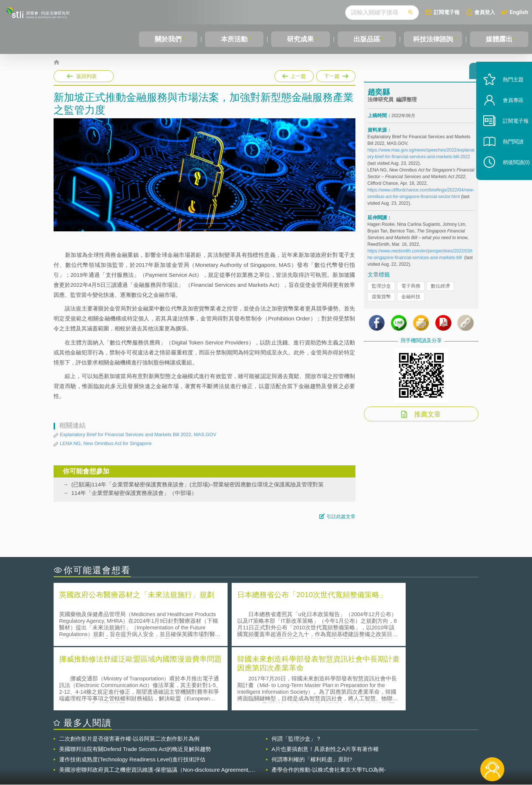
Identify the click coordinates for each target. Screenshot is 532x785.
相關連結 (415, 744)
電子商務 (411, 289)
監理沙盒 (381, 289)
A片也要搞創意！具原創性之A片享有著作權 (325, 684)
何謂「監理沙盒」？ (296, 673)
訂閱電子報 (447, 12)
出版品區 (367, 39)
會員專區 (507, 114)
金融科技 (411, 300)
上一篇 (294, 75)
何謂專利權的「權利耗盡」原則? (312, 694)
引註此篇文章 (341, 516)
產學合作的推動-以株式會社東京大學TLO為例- (329, 704)
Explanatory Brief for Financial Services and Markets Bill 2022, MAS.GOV (138, 434)
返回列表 (86, 76)
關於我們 (168, 39)
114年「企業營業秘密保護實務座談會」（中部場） (134, 493)
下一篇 (336, 75)
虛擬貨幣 (381, 300)
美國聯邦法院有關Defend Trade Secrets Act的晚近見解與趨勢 (135, 684)
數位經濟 (440, 289)
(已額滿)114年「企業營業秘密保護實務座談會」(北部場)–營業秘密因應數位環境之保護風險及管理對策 (197, 484)
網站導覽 (314, 755)
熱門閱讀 (507, 155)
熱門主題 (507, 93)
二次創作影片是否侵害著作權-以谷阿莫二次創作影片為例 (129, 673)
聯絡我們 (268, 755)
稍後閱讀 (510, 176)
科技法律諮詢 (433, 39)
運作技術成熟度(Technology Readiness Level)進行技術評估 (132, 694)
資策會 (372, 744)
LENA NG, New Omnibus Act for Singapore (106, 443)
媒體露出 (499, 39)
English (519, 12)
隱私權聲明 (271, 744)
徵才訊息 (314, 744)
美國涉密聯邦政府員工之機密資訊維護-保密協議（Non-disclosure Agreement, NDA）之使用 (154, 704)
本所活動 (234, 39)
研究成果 (300, 39)
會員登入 (485, 12)
